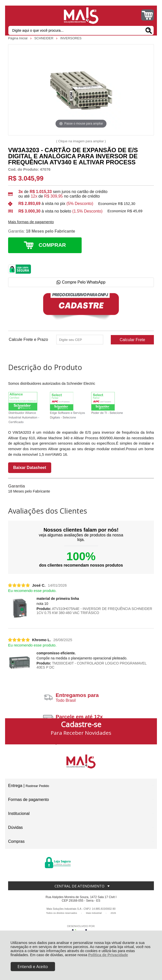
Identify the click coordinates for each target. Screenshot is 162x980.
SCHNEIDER (44, 38)
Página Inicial (18, 38)
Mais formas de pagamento (31, 222)
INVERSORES (71, 38)
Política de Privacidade (108, 955)
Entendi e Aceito (33, 967)
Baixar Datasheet (30, 468)
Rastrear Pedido (37, 786)
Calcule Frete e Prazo (29, 340)
